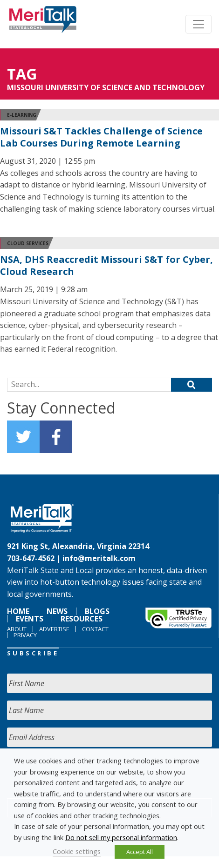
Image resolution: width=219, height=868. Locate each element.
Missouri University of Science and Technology (106, 87)
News (57, 611)
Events (30, 619)
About (17, 629)
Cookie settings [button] (77, 851)
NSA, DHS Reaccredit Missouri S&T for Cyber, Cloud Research (106, 265)
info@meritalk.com (99, 558)
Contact (95, 629)
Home (18, 611)
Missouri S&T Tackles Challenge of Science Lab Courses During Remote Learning (101, 137)
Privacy (25, 635)
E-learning (22, 115)
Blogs (97, 611)
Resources (82, 619)
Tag (22, 74)
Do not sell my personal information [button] (121, 837)
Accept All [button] (140, 852)
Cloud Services (28, 243)
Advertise (54, 629)
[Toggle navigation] (198, 24)
